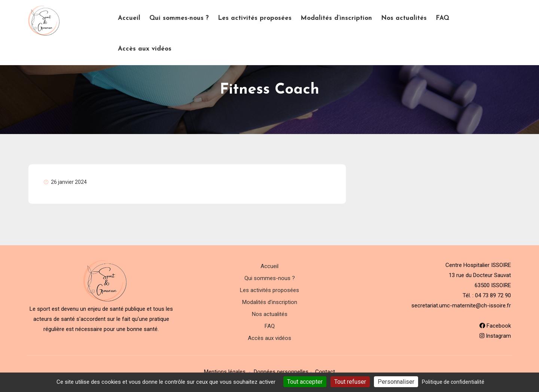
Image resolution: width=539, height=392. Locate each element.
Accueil (129, 18)
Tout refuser (350, 382)
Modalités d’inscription (336, 18)
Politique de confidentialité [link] (453, 382)
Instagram (495, 336)
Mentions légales (225, 372)
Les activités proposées (255, 18)
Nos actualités (404, 18)
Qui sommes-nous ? (179, 18)
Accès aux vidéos (145, 49)
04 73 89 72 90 (493, 295)
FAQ (442, 18)
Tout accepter (305, 382)
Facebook (495, 326)
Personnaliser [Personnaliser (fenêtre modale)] (396, 382)
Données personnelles (281, 372)
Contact (325, 372)
